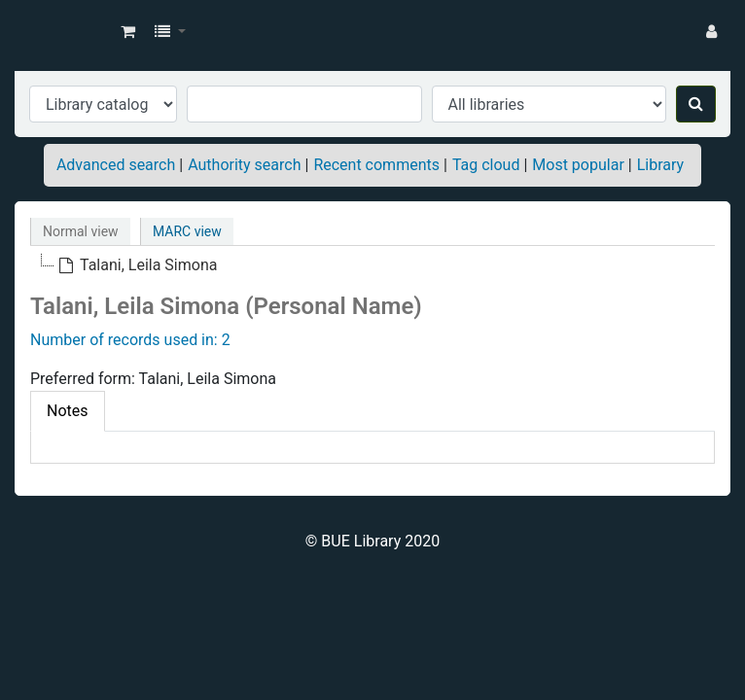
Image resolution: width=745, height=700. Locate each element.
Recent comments (376, 165)
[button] (128, 32)
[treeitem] (137, 265)
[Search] (696, 104)
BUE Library (64, 32)
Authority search (244, 165)
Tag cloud (486, 165)
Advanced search (116, 165)
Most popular (578, 165)
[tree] (372, 265)
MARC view (187, 231)
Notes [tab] (68, 411)
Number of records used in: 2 (130, 340)
